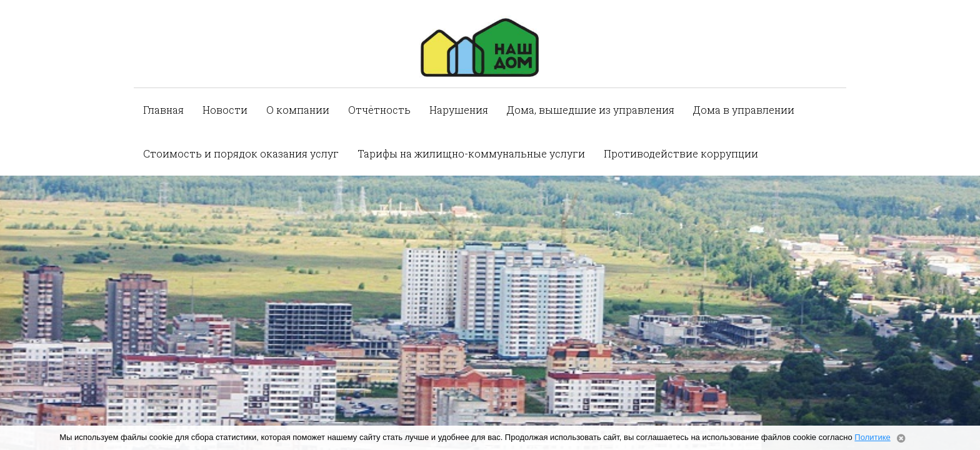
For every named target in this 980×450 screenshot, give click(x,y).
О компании (298, 110)
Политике (872, 437)
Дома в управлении (744, 110)
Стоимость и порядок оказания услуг (241, 153)
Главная (163, 110)
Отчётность (379, 110)
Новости (225, 110)
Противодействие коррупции (681, 153)
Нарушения (459, 110)
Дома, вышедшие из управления (591, 110)
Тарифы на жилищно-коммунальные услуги (471, 153)
